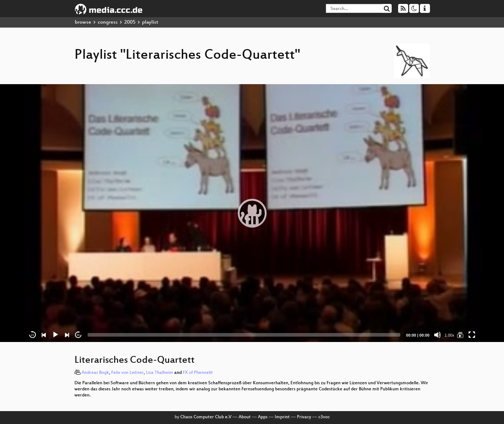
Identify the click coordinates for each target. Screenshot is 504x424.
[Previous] (44, 335)
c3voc (324, 417)
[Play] (55, 335)
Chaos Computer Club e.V (206, 417)
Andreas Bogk (95, 373)
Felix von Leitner (128, 373)
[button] (252, 213)
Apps (263, 417)
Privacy (304, 417)
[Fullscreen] (472, 335)
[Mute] (437, 335)
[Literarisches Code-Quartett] (460, 335)
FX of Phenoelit (198, 373)
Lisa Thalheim (160, 373)
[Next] (67, 335)
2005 (130, 22)
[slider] (244, 335)
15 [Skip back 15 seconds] (32, 335)
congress (108, 22)
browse (83, 22)
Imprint (282, 417)
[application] (252, 213)
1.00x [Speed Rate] (449, 335)
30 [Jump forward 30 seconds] (78, 335)
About (245, 417)
